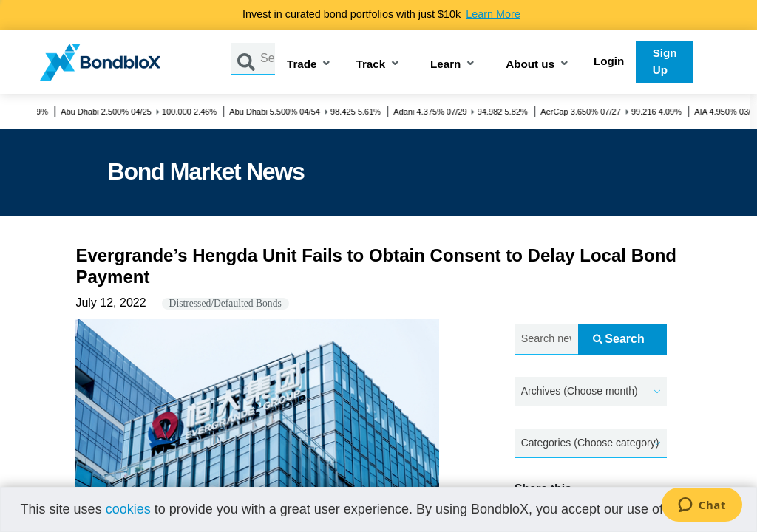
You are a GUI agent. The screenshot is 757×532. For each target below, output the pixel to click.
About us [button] (530, 65)
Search (618, 339)
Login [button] (609, 61)
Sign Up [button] (665, 61)
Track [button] (370, 65)
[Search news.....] (546, 340)
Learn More (493, 14)
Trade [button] (302, 65)
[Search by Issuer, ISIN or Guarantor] (268, 59)
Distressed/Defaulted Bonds (225, 303)
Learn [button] (445, 65)
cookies (128, 509)
